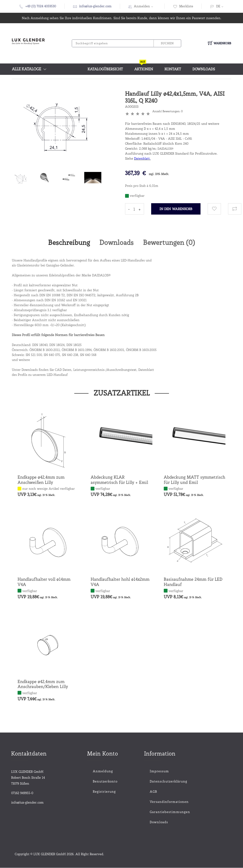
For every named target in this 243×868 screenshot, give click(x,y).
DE (218, 6)
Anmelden (145, 6)
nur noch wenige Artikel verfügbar (49, 489)
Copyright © (24, 854)
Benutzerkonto (105, 782)
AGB (153, 792)
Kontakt (173, 69)
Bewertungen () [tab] (171, 243)
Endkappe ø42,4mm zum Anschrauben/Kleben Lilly (43, 684)
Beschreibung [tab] (67, 243)
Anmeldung (103, 771)
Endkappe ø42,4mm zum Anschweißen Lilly (41, 480)
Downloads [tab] (116, 243)
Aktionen (144, 67)
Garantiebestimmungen (159, 812)
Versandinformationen (159, 802)
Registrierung (104, 792)
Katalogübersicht (105, 69)
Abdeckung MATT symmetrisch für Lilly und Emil (194, 480)
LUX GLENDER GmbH (50, 854)
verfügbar (103, 489)
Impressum (159, 771)
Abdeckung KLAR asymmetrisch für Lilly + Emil (119, 480)
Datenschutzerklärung (159, 782)
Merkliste (183, 6)
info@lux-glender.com (95, 6)
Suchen (167, 43)
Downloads (204, 69)
